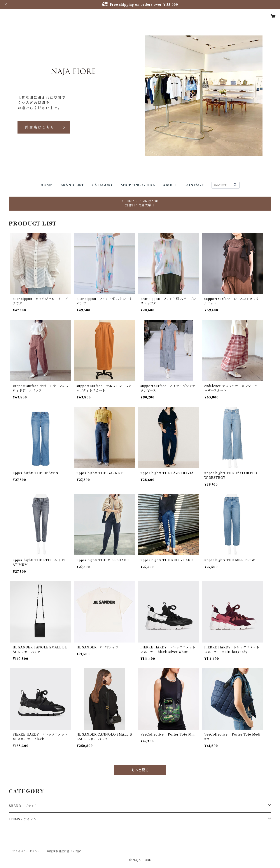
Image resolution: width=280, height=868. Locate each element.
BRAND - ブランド (23, 806)
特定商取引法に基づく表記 (64, 851)
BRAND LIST (72, 185)
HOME (46, 185)
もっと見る (140, 770)
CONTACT (194, 185)
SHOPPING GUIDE (138, 185)
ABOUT (170, 185)
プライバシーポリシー (26, 851)
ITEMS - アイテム (23, 819)
